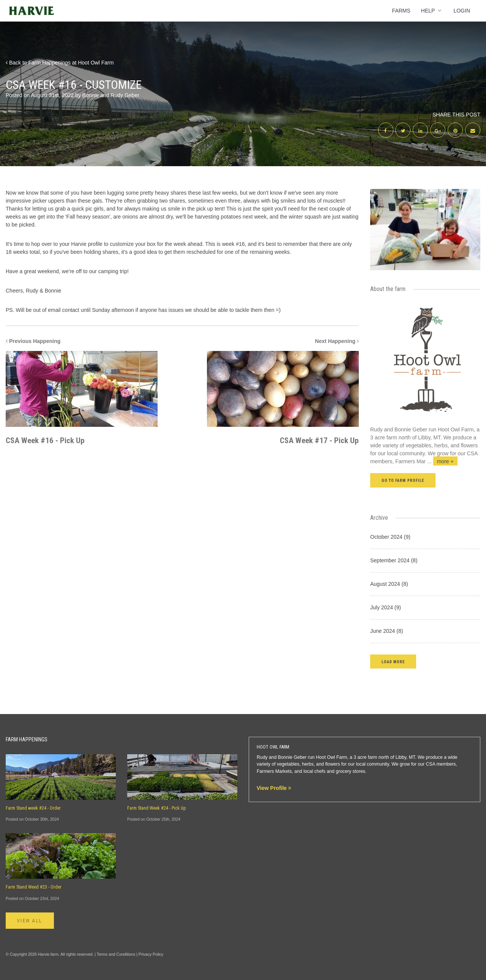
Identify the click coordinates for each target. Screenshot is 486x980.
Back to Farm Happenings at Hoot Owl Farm (60, 63)
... (442, 461)
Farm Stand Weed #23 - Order (34, 887)
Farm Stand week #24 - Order (33, 808)
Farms (401, 11)
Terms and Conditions (116, 954)
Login (462, 11)
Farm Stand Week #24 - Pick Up (157, 808)
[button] (393, 661)
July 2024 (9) (386, 607)
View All (30, 921)
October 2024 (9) (390, 537)
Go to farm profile (403, 481)
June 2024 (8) (387, 631)
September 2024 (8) (394, 560)
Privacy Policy (151, 954)
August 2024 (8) (389, 584)
